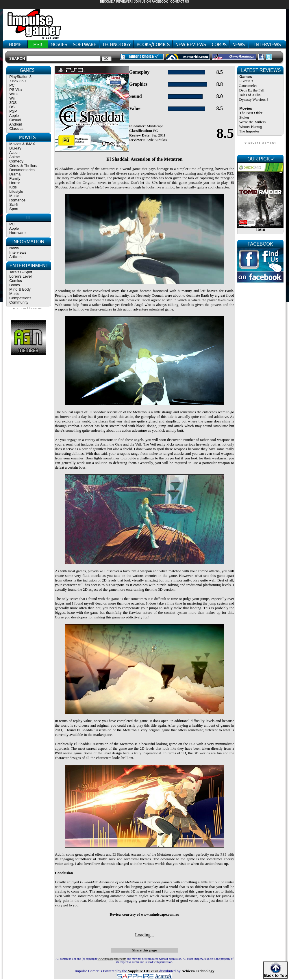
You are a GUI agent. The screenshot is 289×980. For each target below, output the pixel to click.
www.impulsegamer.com (112, 959)
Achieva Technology (198, 971)
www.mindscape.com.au (160, 914)
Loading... (144, 935)
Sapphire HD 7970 (143, 971)
